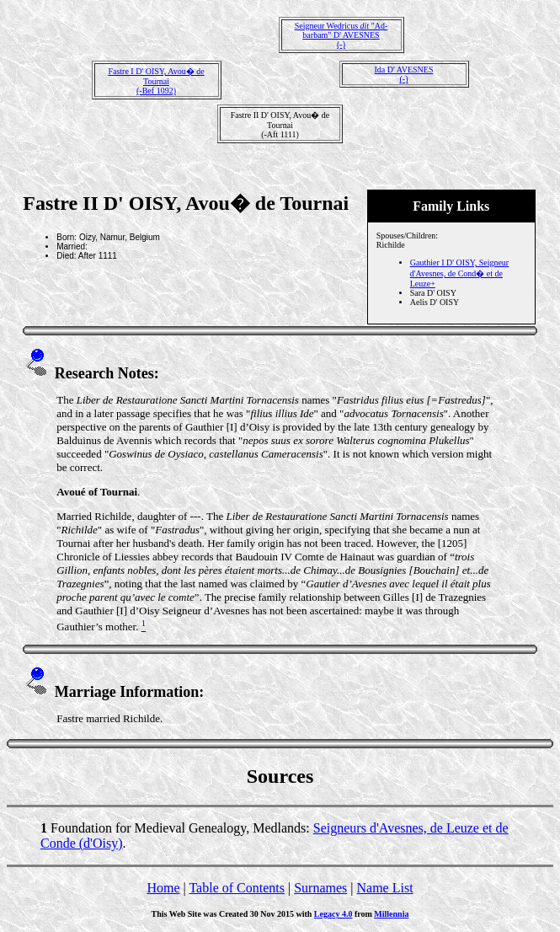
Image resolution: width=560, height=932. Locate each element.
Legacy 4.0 (333, 914)
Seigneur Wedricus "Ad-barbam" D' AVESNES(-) (341, 35)
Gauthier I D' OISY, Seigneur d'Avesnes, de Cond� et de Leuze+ (459, 273)
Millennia (391, 914)
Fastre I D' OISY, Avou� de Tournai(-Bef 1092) (156, 81)
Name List (384, 888)
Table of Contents (237, 888)
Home (163, 888)
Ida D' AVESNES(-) (404, 74)
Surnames (320, 888)
